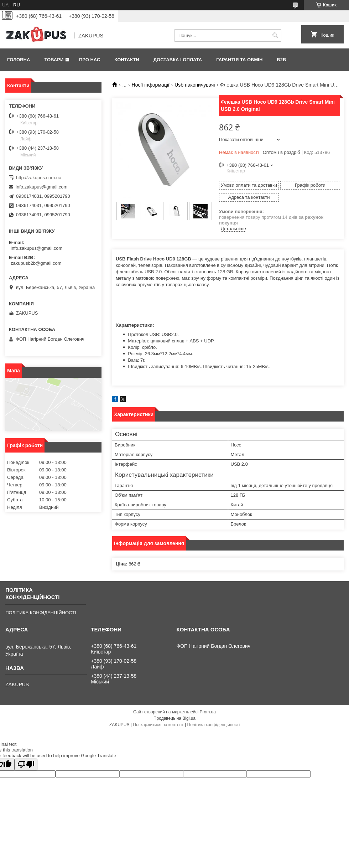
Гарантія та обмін (239, 60)
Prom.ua (208, 712)
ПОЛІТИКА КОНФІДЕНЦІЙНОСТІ (41, 613)
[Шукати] (275, 35)
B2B (281, 60)
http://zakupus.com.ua (39, 178)
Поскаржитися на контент (158, 725)
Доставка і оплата (178, 60)
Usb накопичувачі (195, 85)
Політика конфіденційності (214, 725)
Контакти (127, 60)
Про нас (90, 60)
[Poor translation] (26, 764)
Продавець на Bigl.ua (174, 718)
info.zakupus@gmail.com (41, 187)
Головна (19, 60)
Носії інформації (151, 85)
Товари (54, 60)
